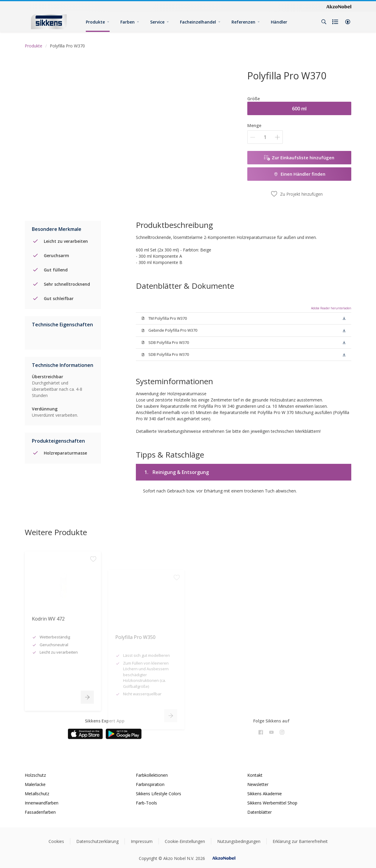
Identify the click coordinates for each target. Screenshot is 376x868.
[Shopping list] (336, 22)
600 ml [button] (299, 109)
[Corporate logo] (339, 6)
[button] (348, 22)
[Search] (324, 22)
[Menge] (265, 137)
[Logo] (49, 22)
